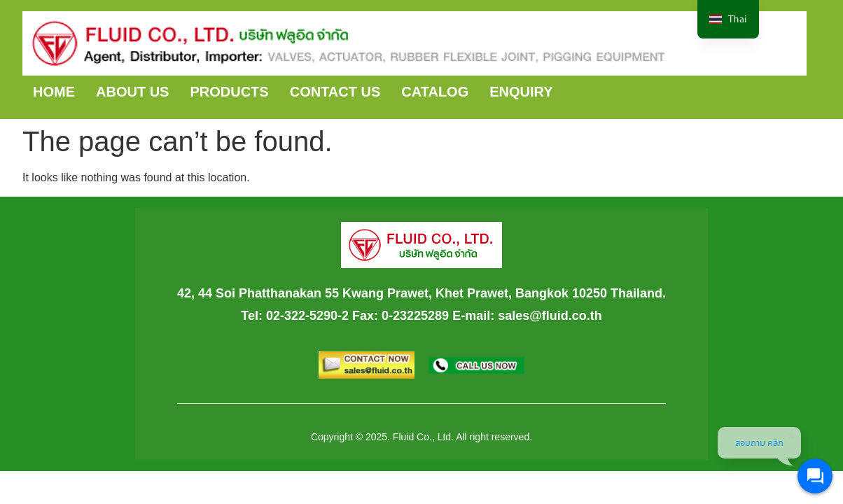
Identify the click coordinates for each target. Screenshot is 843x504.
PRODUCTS (229, 92)
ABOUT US (132, 92)
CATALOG (435, 92)
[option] (728, 19)
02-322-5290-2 (307, 316)
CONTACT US (335, 92)
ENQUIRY (521, 92)
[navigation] (728, 19)
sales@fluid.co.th (550, 316)
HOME (54, 92)
